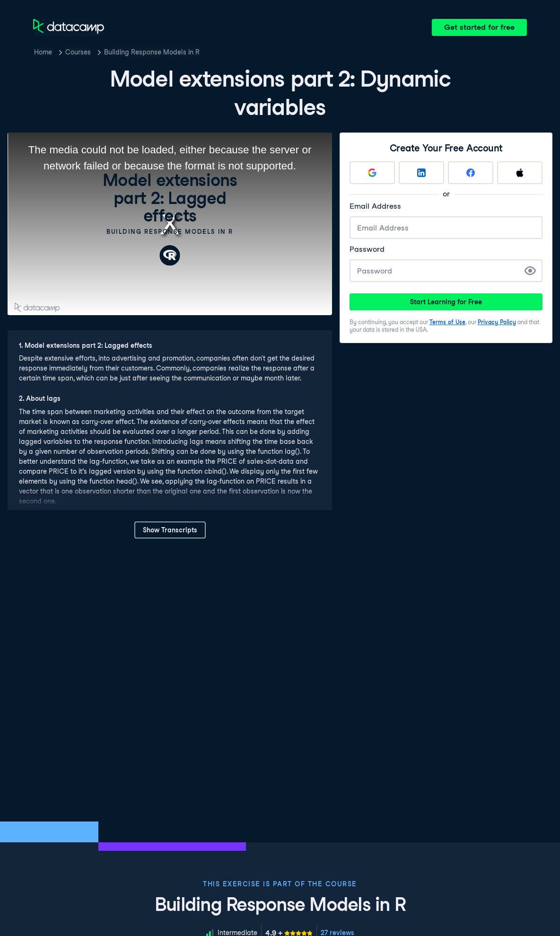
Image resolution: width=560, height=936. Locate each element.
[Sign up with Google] (372, 173)
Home (43, 52)
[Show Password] (530, 271)
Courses (78, 52)
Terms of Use (447, 322)
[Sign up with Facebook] (471, 173)
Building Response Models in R (152, 52)
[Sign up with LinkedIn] (421, 173)
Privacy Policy (497, 322)
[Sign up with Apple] (520, 173)
